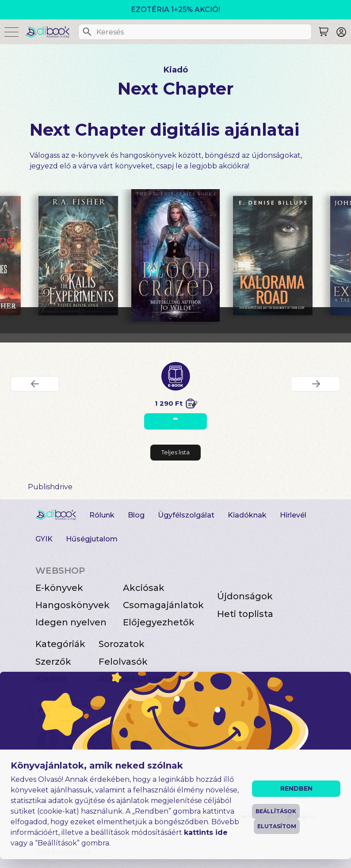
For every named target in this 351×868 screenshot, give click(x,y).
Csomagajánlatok (163, 605)
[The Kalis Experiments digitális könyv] (78, 255)
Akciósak (144, 588)
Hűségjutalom (92, 539)
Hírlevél (293, 515)
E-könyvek (59, 588)
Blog (136, 515)
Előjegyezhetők (159, 622)
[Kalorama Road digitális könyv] (273, 255)
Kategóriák (60, 644)
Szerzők (53, 662)
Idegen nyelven (71, 622)
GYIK (44, 539)
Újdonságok (245, 596)
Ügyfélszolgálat (186, 515)
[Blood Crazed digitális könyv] (176, 255)
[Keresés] (87, 32)
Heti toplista (245, 614)
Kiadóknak (247, 515)
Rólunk (102, 515)
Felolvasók (123, 662)
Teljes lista (175, 452)
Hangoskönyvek (72, 605)
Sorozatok (122, 644)
